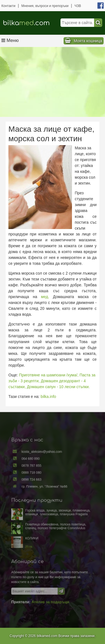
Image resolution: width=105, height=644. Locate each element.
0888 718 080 (33, 476)
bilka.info (48, 397)
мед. (45, 297)
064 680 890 (32, 463)
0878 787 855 (33, 470)
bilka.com (26, 23)
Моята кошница (88, 41)
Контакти (8, 6)
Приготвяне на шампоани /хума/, (49, 375)
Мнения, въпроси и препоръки (45, 6)
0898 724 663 (33, 482)
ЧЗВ (78, 6)
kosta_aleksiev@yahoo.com (43, 456)
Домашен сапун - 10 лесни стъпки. (58, 387)
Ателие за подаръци (50, 597)
